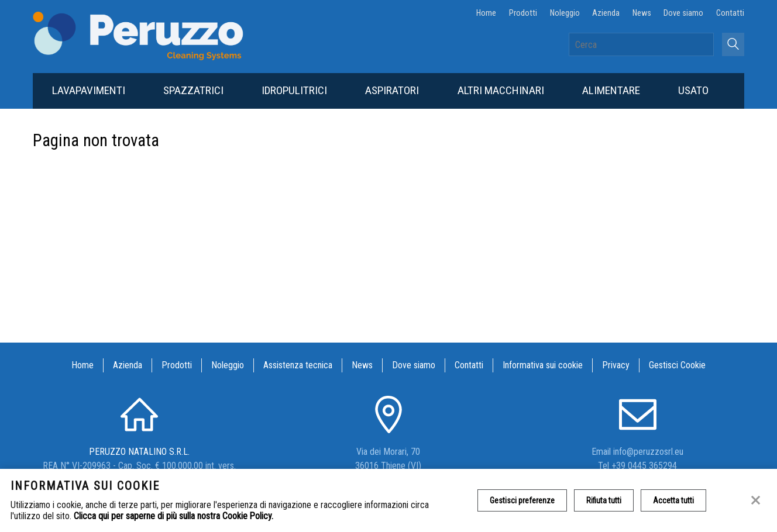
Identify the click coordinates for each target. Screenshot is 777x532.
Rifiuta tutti (604, 500)
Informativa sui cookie (543, 365)
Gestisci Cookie (677, 365)
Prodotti (523, 13)
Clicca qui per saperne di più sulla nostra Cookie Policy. (173, 516)
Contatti (730, 13)
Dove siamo (683, 13)
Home (486, 13)
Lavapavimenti (89, 90)
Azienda (606, 13)
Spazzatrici (193, 90)
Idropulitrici (294, 90)
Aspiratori (392, 90)
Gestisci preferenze (522, 500)
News (642, 13)
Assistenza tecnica (298, 365)
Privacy (616, 365)
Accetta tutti (673, 500)
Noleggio (565, 13)
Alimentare (611, 90)
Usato (693, 90)
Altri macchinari (501, 90)
